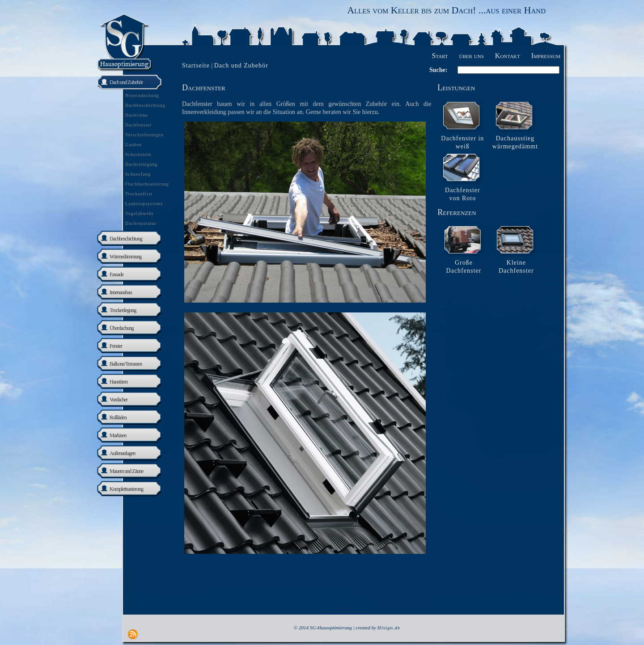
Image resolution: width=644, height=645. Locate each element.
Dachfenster (138, 125)
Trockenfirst (139, 194)
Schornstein (138, 154)
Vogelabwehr (140, 213)
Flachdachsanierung (147, 184)
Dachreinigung (141, 164)
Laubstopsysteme (144, 204)
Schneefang (138, 174)
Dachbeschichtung (145, 105)
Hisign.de (389, 628)
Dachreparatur (141, 223)
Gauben (133, 145)
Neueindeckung (142, 95)
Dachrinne (137, 115)
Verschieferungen (144, 135)
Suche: (438, 70)
